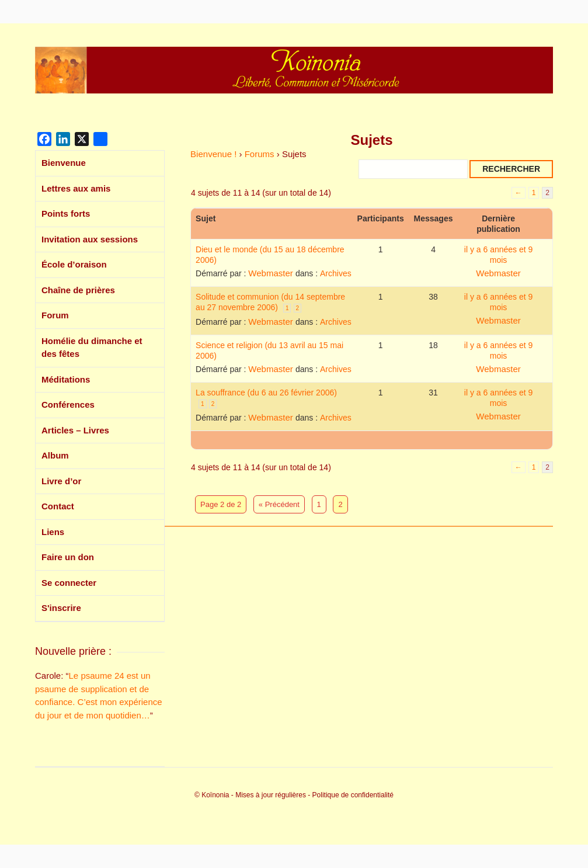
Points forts (66, 213)
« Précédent (279, 504)
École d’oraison (74, 264)
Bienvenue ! (213, 154)
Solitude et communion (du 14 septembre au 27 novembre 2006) (270, 302)
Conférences (68, 405)
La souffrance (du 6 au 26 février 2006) (266, 393)
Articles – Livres (75, 430)
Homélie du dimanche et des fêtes (92, 348)
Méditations (66, 379)
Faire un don (68, 557)
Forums (260, 154)
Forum (55, 315)
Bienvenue (64, 163)
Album (55, 455)
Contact (58, 506)
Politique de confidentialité (353, 795)
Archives (336, 273)
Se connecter (69, 583)
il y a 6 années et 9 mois (499, 255)
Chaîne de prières (78, 290)
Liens (53, 532)
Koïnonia (215, 795)
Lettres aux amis (76, 188)
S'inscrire (61, 608)
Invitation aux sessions (90, 239)
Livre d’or (61, 481)
